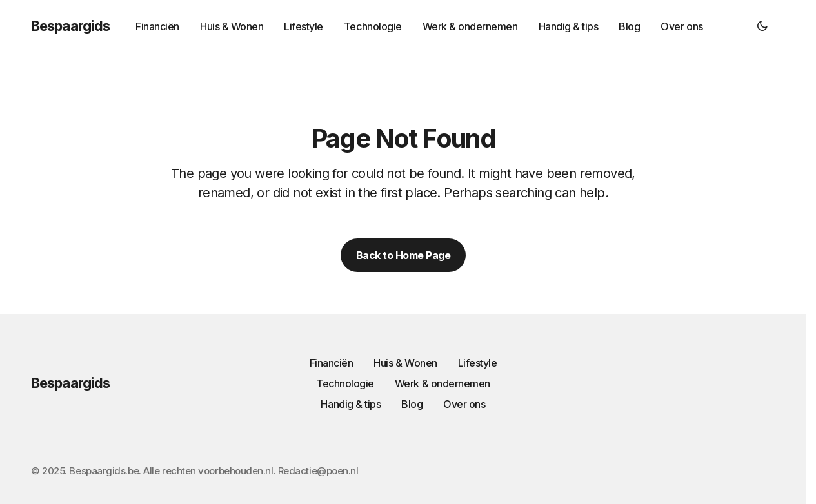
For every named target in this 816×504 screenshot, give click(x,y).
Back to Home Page (403, 255)
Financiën (332, 363)
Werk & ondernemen (443, 383)
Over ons (464, 404)
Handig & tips (351, 404)
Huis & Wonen (405, 363)
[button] (762, 26)
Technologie (345, 383)
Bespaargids (70, 26)
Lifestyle (478, 363)
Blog (412, 404)
